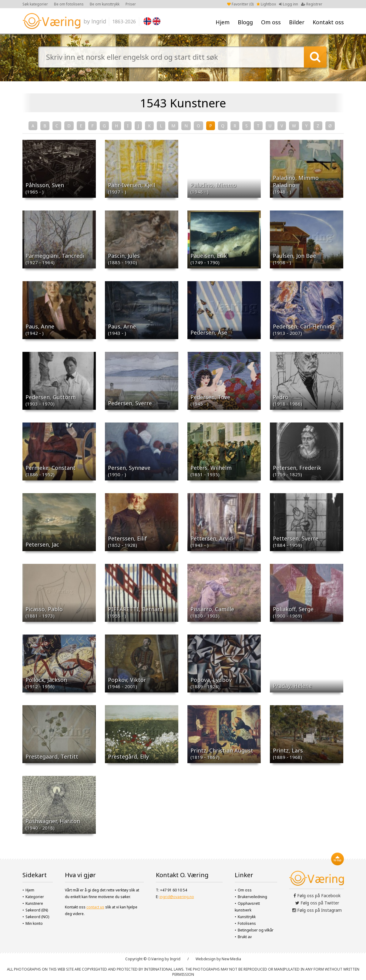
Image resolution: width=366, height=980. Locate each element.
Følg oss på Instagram (317, 910)
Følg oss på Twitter (317, 903)
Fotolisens (247, 923)
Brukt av (245, 937)
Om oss (271, 22)
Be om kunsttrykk (105, 4)
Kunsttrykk (247, 917)
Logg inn (289, 4)
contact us (95, 907)
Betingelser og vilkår (256, 930)
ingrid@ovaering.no (177, 897)
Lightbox (266, 4)
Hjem (223, 22)
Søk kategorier (35, 4)
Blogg (245, 22)
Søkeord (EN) (37, 910)
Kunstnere (34, 903)
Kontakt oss (328, 22)
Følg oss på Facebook (317, 896)
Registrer (312, 4)
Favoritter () (240, 4)
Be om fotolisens (69, 4)
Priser (131, 4)
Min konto (34, 923)
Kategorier (35, 897)
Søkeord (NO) (37, 917)
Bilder (297, 22)
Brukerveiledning (252, 897)
